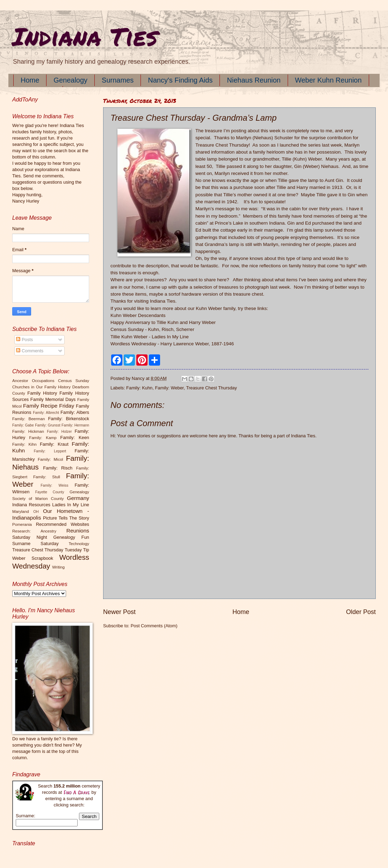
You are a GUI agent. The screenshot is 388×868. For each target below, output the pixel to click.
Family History (42, 393)
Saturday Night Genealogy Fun (51, 537)
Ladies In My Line (71, 505)
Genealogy (70, 80)
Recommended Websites (63, 524)
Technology (79, 544)
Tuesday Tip (77, 550)
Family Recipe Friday (49, 406)
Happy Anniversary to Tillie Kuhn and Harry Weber (163, 322)
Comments (30, 351)
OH (36, 512)
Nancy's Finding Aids (180, 80)
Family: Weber (169, 388)
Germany (78, 498)
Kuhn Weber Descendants (138, 315)
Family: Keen (75, 437)
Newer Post (119, 612)
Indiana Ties (85, 36)
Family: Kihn (24, 444)
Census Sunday (74, 381)
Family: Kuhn (139, 388)
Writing (58, 567)
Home (30, 80)
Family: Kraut (54, 444)
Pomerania (22, 524)
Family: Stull (47, 477)
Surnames (118, 80)
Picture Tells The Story (66, 518)
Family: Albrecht (46, 413)
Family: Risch (58, 468)
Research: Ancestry (34, 531)
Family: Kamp (43, 438)
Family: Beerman (28, 419)
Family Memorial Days (53, 399)
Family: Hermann (75, 425)
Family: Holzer (59, 432)
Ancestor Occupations (33, 381)
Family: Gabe (23, 425)
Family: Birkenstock (69, 419)
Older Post (361, 612)
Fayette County (50, 492)
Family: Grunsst (48, 425)
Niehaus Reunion (254, 80)
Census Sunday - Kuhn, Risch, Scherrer (152, 329)
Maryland (21, 511)
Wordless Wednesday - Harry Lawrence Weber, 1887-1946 (172, 344)
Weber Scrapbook (33, 558)
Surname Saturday (35, 544)
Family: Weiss (54, 485)
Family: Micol (51, 459)
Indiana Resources (31, 505)
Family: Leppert (50, 451)
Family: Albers (75, 412)
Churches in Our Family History (41, 387)
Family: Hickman (28, 431)
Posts (24, 340)
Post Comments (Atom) (154, 626)
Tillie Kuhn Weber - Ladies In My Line (150, 337)
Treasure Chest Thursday (211, 388)
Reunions (78, 531)
